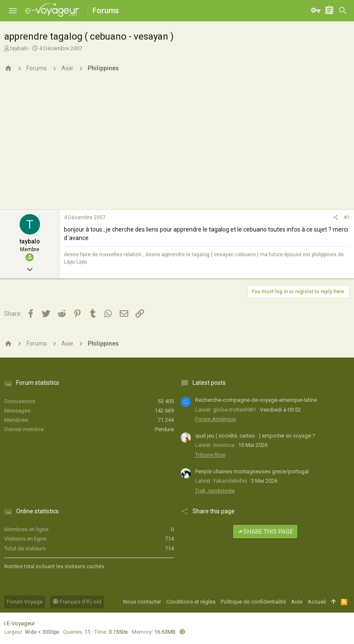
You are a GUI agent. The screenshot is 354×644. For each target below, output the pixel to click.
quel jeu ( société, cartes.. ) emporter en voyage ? (255, 436)
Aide (297, 602)
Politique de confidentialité (253, 602)
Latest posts (209, 383)
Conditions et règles (191, 602)
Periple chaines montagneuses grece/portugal (252, 471)
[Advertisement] (177, 146)
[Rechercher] (343, 11)
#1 (347, 218)
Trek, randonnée (215, 491)
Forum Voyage (25, 602)
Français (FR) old (77, 602)
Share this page (265, 532)
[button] (13, 11)
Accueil (317, 602)
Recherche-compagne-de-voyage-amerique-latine (256, 400)
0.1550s (118, 632)
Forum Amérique (216, 419)
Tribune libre (210, 455)
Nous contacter (142, 602)
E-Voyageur (21, 623)
